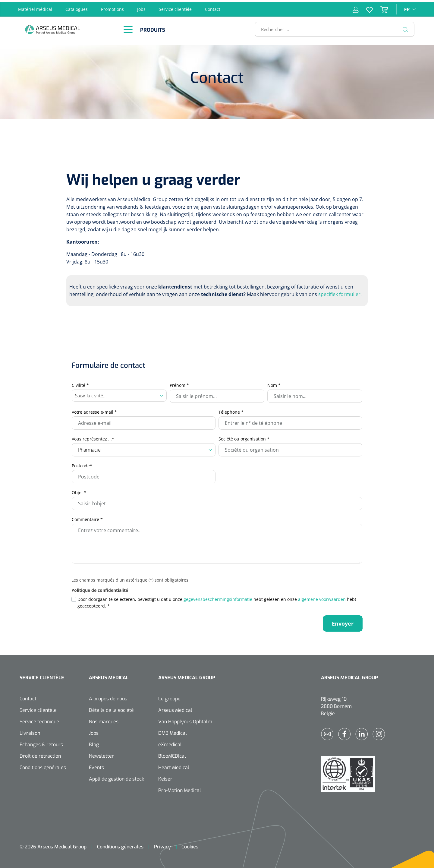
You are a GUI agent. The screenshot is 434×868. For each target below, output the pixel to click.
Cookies (190, 845)
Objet (79, 490)
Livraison (30, 731)
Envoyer (343, 621)
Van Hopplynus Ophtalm (185, 720)
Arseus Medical (175, 708)
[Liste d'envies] (366, 7)
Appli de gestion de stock (116, 777)
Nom (274, 383)
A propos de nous (108, 697)
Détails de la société (111, 708)
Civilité (80, 383)
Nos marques (104, 720)
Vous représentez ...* (93, 437)
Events (96, 765)
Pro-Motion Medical (180, 788)
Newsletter (101, 754)
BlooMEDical (172, 754)
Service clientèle (175, 7)
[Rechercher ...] (332, 27)
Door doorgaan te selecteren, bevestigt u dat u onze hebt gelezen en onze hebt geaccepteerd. (217, 600)
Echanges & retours (41, 742)
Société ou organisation (244, 437)
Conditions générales (43, 765)
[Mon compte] (356, 7)
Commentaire (87, 517)
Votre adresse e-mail (94, 410)
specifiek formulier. (340, 292)
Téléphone (231, 410)
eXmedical (170, 742)
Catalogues (77, 7)
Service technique (39, 720)
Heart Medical (174, 765)
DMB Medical (173, 731)
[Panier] (380, 7)
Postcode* (82, 464)
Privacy (162, 845)
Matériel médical (35, 7)
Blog (94, 742)
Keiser (165, 777)
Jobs (141, 7)
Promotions (112, 7)
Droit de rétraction (40, 754)
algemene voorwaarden (322, 597)
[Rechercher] (405, 27)
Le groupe (169, 697)
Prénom (179, 383)
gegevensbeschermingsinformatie (218, 597)
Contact (213, 7)
